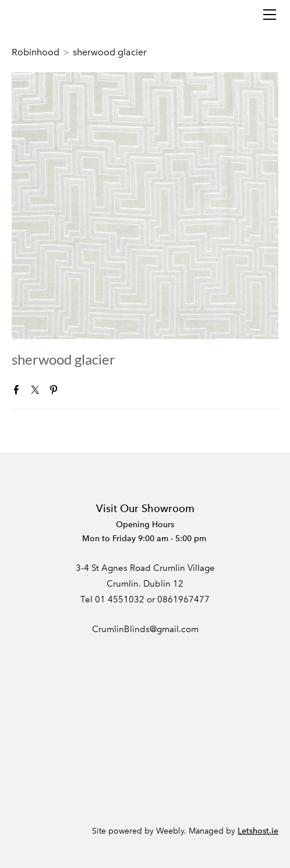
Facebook (19, 392)
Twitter (37, 392)
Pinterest (56, 392)
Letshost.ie (258, 831)
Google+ (74, 393)
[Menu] (270, 15)
